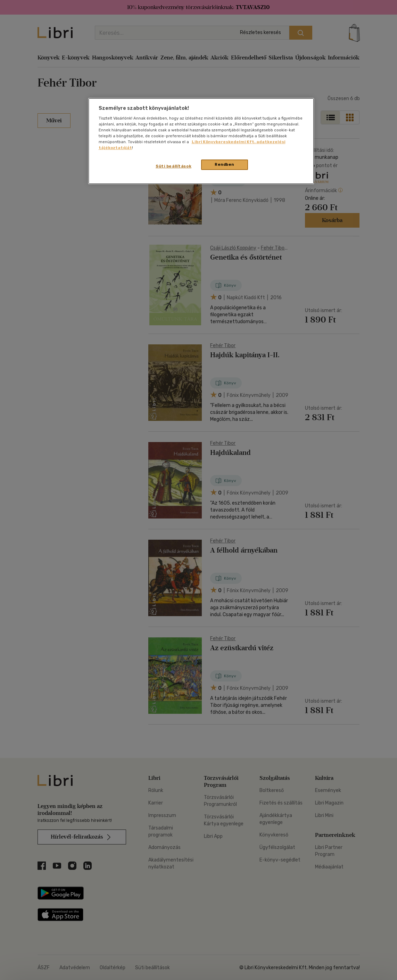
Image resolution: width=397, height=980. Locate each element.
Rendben (224, 164)
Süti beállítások (173, 166)
